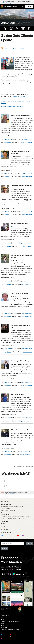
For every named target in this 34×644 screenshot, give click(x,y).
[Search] (13, 544)
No (7, 486)
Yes (7, 481)
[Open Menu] (29, 7)
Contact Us (5, 522)
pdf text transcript (27, 139)
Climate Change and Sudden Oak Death (12, 106)
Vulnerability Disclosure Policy (10, 629)
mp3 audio (8, 139)
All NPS (4, 548)
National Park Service (6, 608)
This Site (29, 544)
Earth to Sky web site (18, 97)
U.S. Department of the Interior (9, 610)
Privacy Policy (5, 616)
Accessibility (5, 614)
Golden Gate (8, 23)
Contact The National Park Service (11, 621)
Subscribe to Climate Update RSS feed (16, 49)
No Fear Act (4, 626)
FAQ (3, 527)
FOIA (2, 618)
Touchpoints (12, 493)
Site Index (5, 530)
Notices (3, 619)
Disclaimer (4, 627)
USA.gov (3, 631)
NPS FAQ (3, 624)
